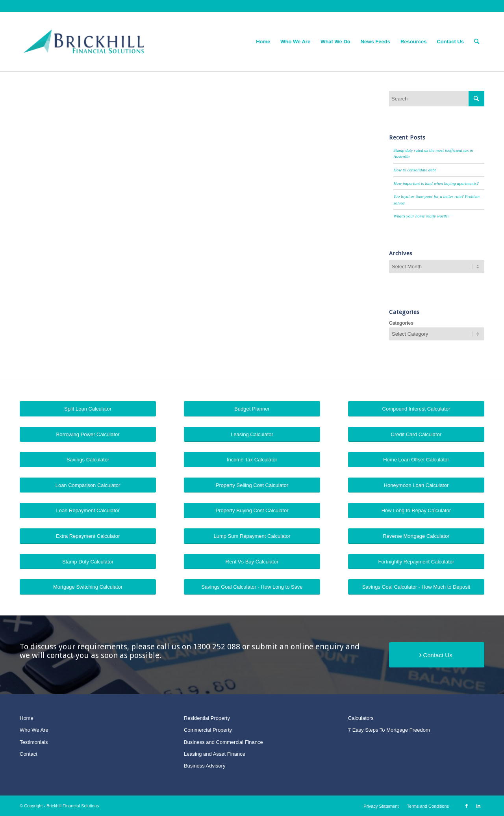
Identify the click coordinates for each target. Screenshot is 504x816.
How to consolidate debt (415, 170)
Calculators (361, 718)
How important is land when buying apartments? (436, 183)
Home (27, 718)
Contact (29, 754)
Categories (401, 323)
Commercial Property (208, 730)
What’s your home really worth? (421, 216)
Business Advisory (205, 766)
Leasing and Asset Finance (215, 754)
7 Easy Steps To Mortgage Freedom (389, 730)
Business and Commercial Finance (223, 742)
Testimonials (34, 742)
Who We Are (34, 730)
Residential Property (207, 718)
